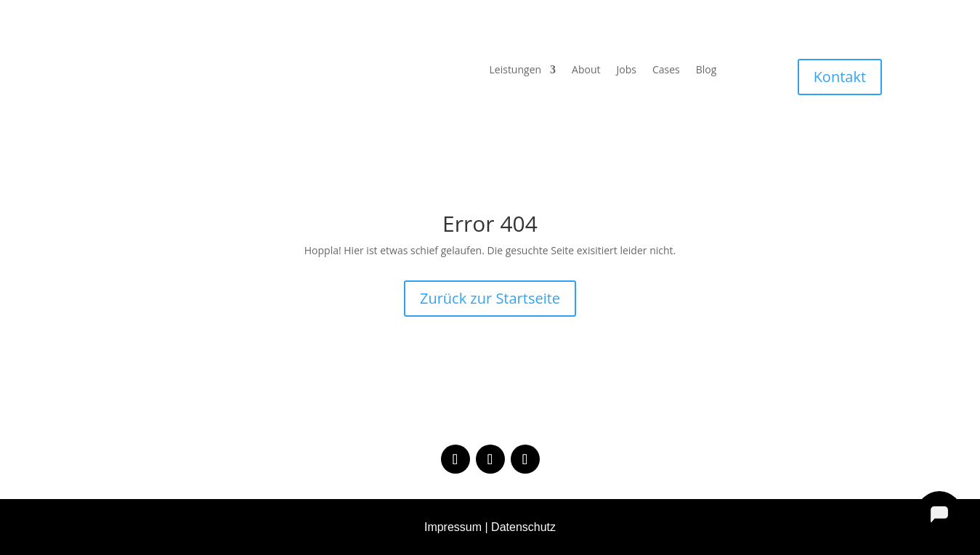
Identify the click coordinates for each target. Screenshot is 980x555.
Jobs (627, 70)
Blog (706, 70)
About (586, 70)
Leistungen (516, 70)
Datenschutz (523, 527)
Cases (666, 70)
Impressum (453, 527)
